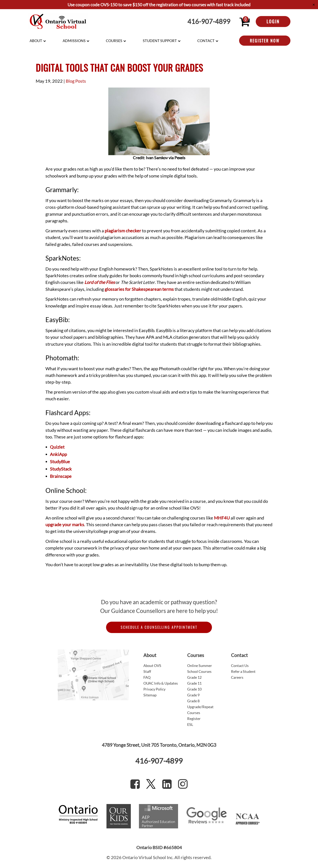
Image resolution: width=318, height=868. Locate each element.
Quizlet (57, 447)
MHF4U (222, 518)
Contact (206, 41)
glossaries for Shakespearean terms (139, 289)
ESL (190, 724)
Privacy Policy (154, 689)
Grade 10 (194, 689)
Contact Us (240, 666)
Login (273, 21)
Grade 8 (193, 701)
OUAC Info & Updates (161, 683)
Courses (114, 41)
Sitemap (150, 695)
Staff (147, 671)
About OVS (152, 666)
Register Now (265, 41)
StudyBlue (60, 462)
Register (194, 719)
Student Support (160, 41)
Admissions (74, 41)
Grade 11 (194, 683)
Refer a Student (243, 671)
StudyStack (61, 469)
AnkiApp (58, 454)
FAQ (147, 677)
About (36, 41)
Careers (237, 677)
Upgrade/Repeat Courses (200, 710)
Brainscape (61, 476)
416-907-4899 (209, 22)
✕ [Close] (314, 5)
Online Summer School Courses (200, 668)
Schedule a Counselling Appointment (159, 627)
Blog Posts (76, 81)
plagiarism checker (123, 231)
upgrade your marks (65, 525)
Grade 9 (193, 695)
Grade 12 (194, 677)
